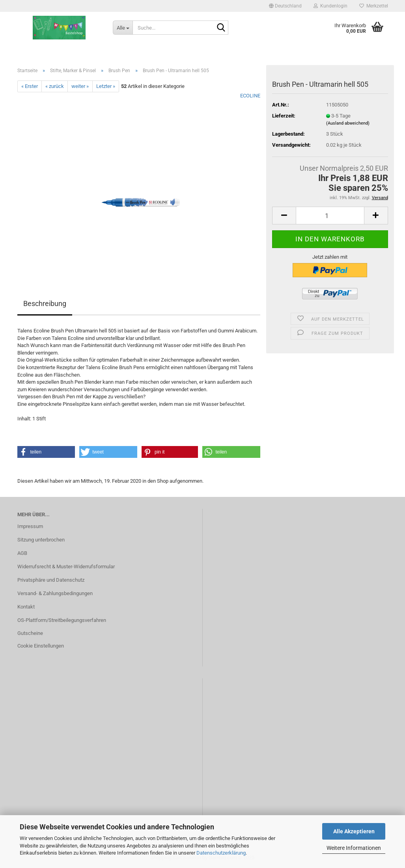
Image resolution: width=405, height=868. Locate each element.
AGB (22, 553)
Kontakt (26, 607)
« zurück (55, 86)
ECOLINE (250, 96)
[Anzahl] (330, 216)
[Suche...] (123, 28)
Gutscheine (30, 633)
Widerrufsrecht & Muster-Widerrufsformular (66, 567)
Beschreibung (45, 303)
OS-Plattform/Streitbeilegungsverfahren (62, 620)
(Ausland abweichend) (348, 123)
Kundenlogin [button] (330, 6)
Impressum (30, 526)
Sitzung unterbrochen (41, 540)
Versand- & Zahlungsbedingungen (55, 593)
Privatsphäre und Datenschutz (51, 580)
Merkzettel (374, 6)
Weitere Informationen (354, 848)
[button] (285, 6)
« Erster (30, 86)
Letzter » (106, 86)
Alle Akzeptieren (354, 831)
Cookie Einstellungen (41, 646)
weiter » (80, 86)
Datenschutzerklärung (221, 853)
